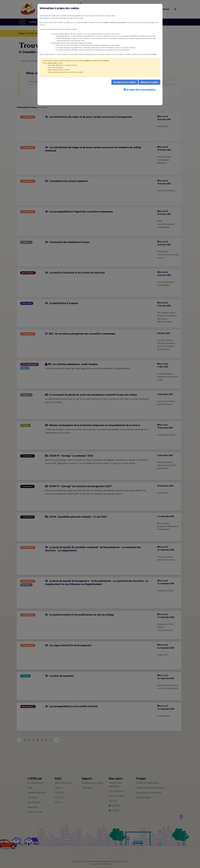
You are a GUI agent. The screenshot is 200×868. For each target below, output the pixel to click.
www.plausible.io (90, 54)
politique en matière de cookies (53, 18)
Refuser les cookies (149, 82)
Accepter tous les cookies (125, 82)
